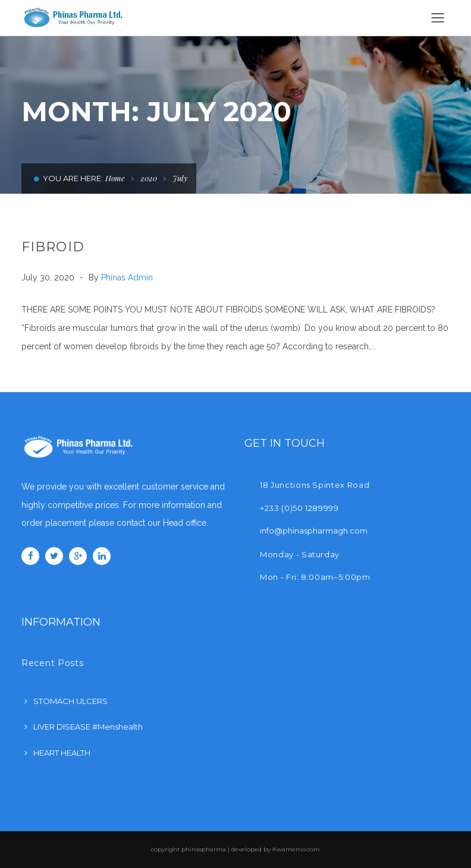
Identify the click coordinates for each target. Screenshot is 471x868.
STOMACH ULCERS (70, 701)
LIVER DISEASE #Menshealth (88, 727)
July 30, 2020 (49, 277)
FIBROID (53, 247)
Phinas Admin (127, 277)
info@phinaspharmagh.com (314, 531)
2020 (149, 178)
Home (115, 178)
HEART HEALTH (62, 753)
